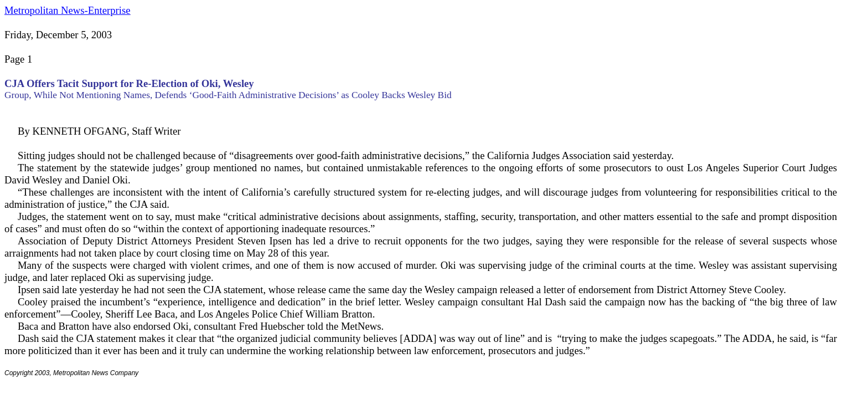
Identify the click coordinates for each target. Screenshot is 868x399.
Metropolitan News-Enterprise (67, 10)
